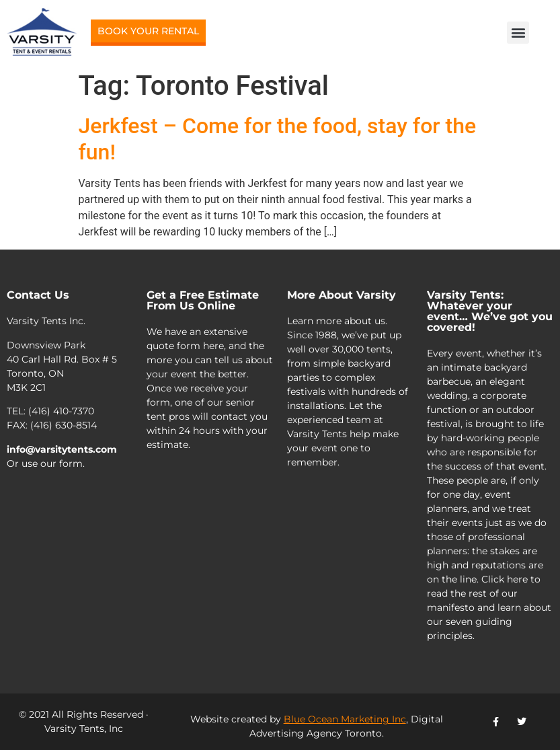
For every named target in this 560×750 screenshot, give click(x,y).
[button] (518, 33)
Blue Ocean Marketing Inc (345, 719)
